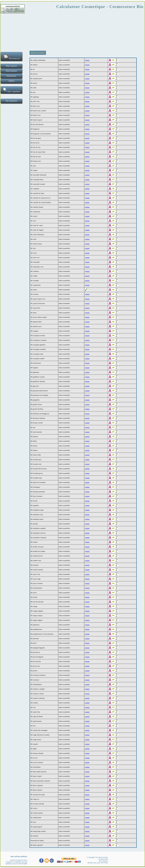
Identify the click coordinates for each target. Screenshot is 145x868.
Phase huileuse (11, 71)
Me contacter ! (104, 861)
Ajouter (87, 60)
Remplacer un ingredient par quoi (17, 862)
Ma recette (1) (11, 56)
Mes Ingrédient (11, 101)
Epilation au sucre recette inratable (16, 864)
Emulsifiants (11, 76)
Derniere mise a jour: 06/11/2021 (98, 863)
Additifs (11, 81)
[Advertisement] (72, 31)
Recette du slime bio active (19, 860)
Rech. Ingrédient (11, 90)
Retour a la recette (38, 53)
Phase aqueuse (11, 66)
